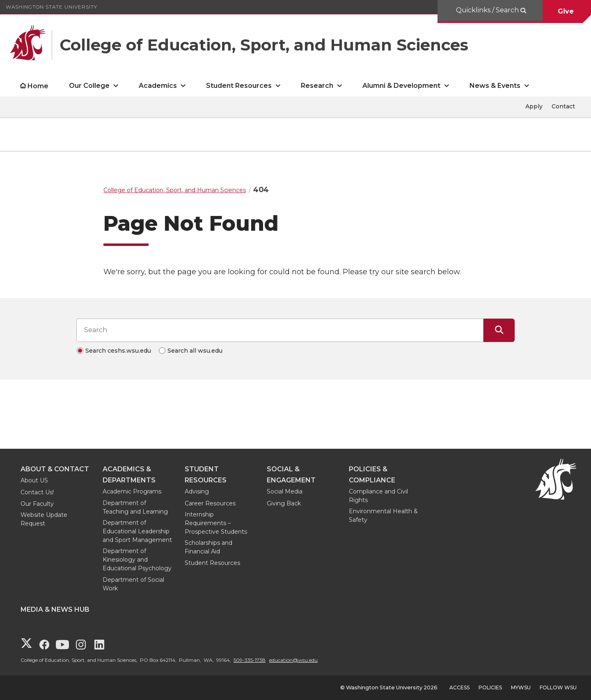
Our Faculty (37, 504)
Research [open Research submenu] (317, 86)
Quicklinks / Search (488, 10)
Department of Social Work (133, 584)
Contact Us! (37, 492)
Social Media (285, 491)
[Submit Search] (499, 330)
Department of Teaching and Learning (135, 507)
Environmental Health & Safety (383, 515)
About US (34, 480)
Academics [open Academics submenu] (158, 86)
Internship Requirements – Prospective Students (216, 523)
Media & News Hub (55, 609)
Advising (197, 491)
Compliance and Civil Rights (378, 496)
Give (567, 11)
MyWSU (521, 687)
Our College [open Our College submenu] (89, 86)
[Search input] (280, 330)
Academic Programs (132, 491)
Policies (490, 687)
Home (38, 86)
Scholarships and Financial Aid (208, 547)
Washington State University (52, 7)
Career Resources (210, 503)
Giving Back (284, 503)
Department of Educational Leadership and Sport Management (137, 531)
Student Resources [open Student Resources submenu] (239, 86)
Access (459, 687)
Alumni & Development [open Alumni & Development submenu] (401, 86)
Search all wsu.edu (195, 351)
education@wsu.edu (293, 660)
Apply (534, 106)
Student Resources (212, 563)
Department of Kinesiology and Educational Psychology (137, 560)
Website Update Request (44, 519)
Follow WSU (558, 687)
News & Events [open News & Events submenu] (495, 86)
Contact (563, 106)
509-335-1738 (250, 660)
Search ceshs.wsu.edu (118, 351)
